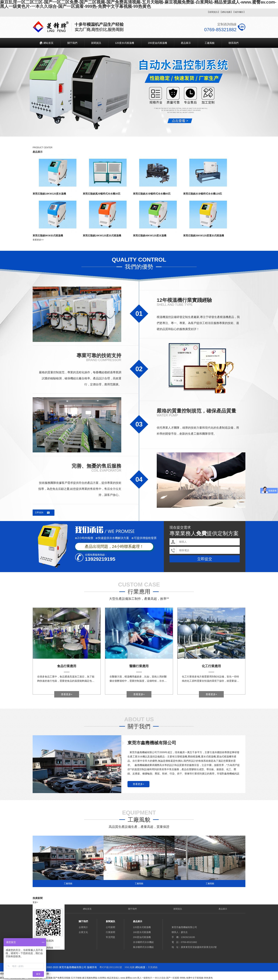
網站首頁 (48, 43)
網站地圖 (226, 12)
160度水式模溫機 (142, 932)
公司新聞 (110, 927)
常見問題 (110, 937)
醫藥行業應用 (139, 666)
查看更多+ (67, 694)
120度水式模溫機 (124, 43)
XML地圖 (130, 967)
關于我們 (72, 43)
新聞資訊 (213, 12)
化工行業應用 (211, 666)
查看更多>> (38, 240)
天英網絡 (153, 967)
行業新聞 (110, 932)
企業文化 (83, 932)
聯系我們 (233, 43)
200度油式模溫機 (157, 43)
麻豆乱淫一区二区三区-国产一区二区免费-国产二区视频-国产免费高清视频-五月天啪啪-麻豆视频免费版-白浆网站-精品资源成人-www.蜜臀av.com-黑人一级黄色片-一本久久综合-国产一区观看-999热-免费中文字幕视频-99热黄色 (106, 978)
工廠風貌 (210, 43)
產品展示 (186, 43)
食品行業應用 (67, 666)
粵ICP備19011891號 (111, 967)
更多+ (35, 902)
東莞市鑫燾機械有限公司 (152, 743)
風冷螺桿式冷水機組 (143, 947)
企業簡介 (83, 927)
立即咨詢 (39, 513)
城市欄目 (239, 12)
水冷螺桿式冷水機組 (143, 942)
